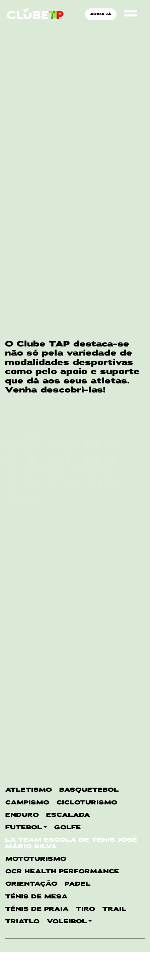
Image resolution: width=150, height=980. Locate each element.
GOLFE (68, 509)
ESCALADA (68, 497)
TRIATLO (22, 603)
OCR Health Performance (62, 553)
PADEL (78, 566)
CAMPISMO (27, 484)
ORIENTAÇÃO (31, 566)
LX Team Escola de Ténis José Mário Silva (71, 525)
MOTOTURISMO (36, 541)
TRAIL (115, 591)
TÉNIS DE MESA (36, 578)
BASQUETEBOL (89, 472)
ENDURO (22, 497)
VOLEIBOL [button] (67, 603)
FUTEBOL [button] (24, 509)
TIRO (86, 591)
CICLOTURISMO (87, 484)
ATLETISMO (29, 472)
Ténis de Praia (37, 591)
